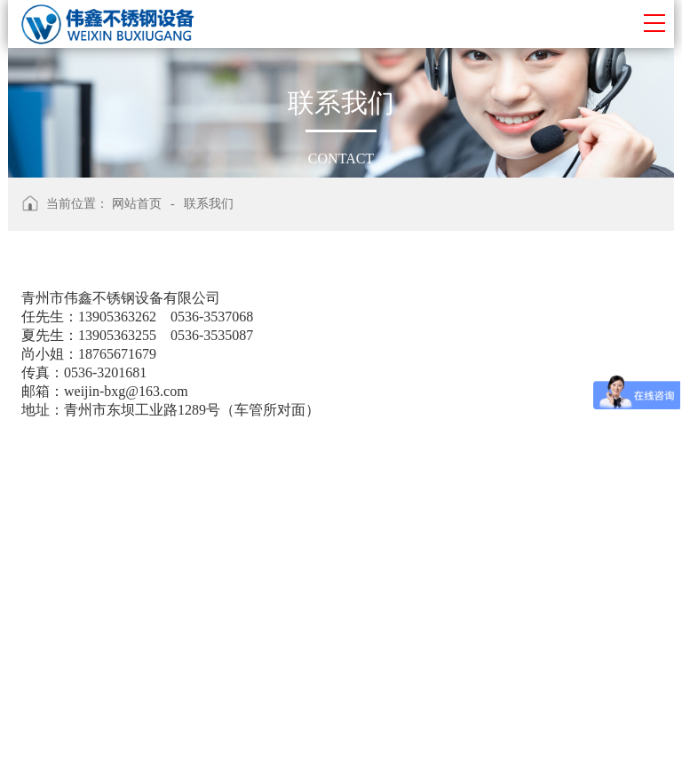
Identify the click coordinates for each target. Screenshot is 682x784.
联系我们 (209, 204)
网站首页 (137, 204)
